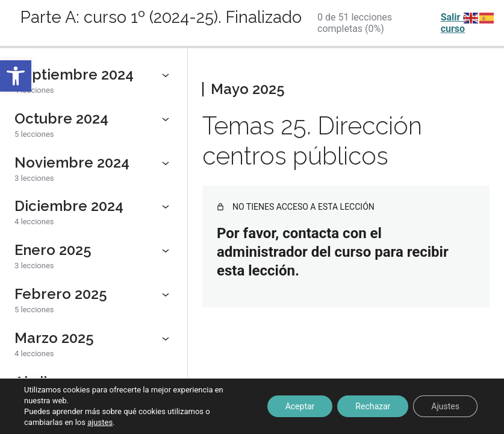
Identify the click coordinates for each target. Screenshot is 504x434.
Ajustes (445, 406)
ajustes (100, 422)
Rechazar (373, 406)
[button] (16, 76)
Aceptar (300, 406)
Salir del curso (459, 23)
